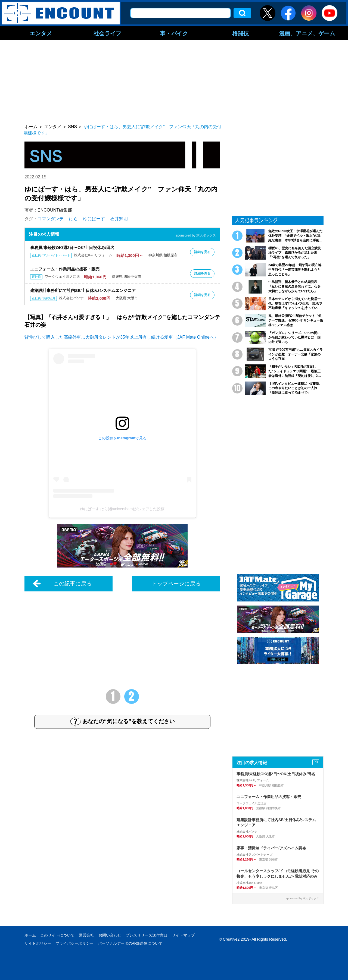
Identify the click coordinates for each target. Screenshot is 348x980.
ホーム (30, 935)
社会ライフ (108, 33)
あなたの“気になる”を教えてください (122, 722)
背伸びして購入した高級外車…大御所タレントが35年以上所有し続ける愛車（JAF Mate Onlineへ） (121, 337)
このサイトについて (57, 935)
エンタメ (41, 33)
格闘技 (241, 33)
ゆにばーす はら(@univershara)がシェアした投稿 (122, 509)
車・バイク (174, 33)
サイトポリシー (38, 943)
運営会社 (86, 935)
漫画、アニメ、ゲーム (307, 33)
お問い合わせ (110, 935)
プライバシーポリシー (74, 943)
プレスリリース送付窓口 (147, 935)
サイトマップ (183, 935)
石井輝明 (119, 219)
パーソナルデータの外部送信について (130, 943)
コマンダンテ (51, 219)
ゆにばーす (94, 219)
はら (73, 219)
